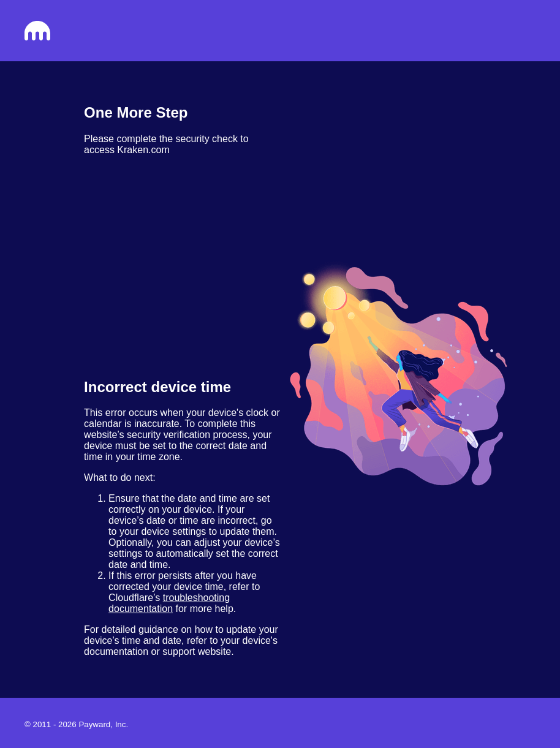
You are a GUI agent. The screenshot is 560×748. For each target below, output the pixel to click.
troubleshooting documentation (169, 603)
